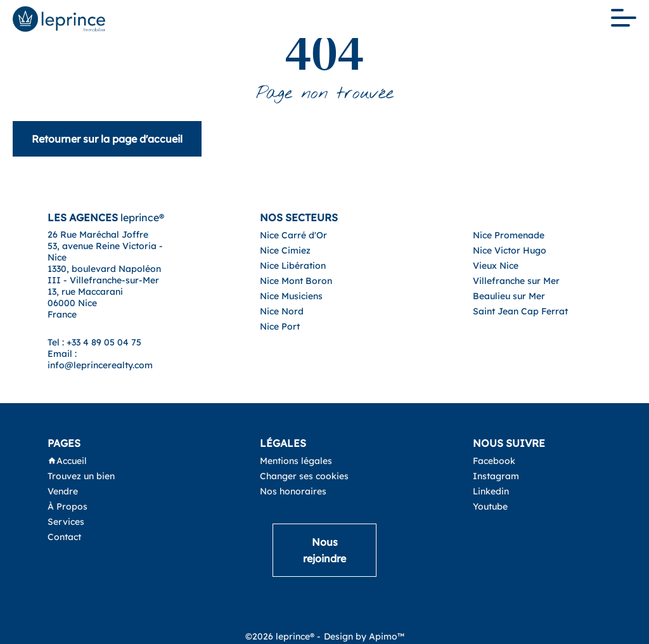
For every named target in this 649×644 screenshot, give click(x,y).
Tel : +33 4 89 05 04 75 (94, 342)
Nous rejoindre (324, 550)
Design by (364, 636)
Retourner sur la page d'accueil (107, 139)
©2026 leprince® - (283, 636)
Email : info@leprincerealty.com (100, 359)
